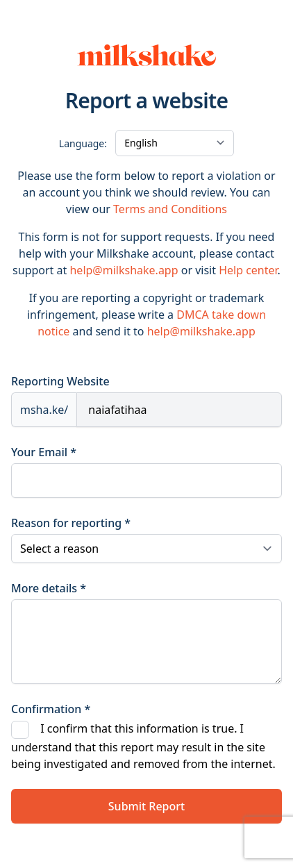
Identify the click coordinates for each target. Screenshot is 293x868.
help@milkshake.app (124, 270)
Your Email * (44, 452)
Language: (83, 143)
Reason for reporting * (71, 523)
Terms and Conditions (170, 209)
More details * (49, 588)
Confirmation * (51, 709)
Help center (248, 270)
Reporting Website (60, 381)
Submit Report (146, 806)
